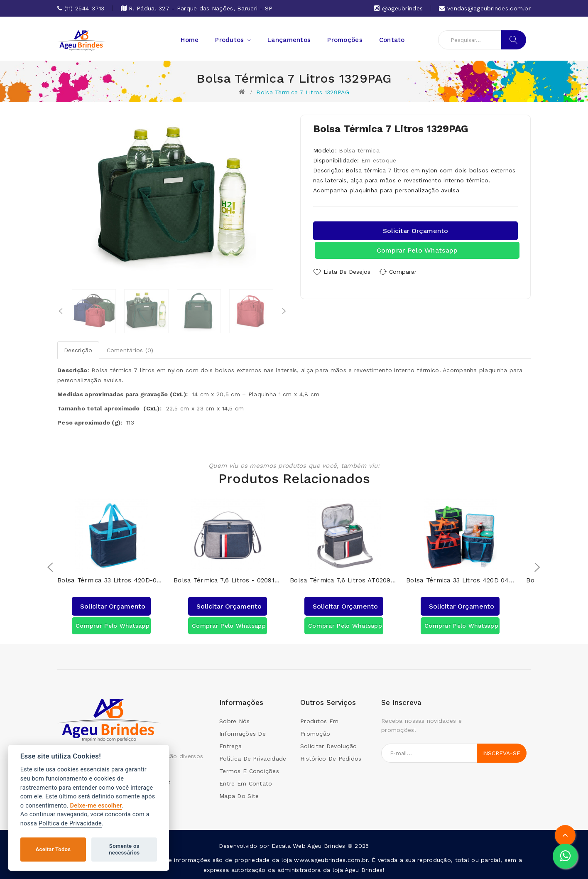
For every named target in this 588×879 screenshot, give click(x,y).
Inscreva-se (501, 753)
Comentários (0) (130, 350)
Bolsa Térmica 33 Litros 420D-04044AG (111, 581)
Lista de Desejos (347, 272)
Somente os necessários (124, 849)
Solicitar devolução (328, 746)
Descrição (78, 350)
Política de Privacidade (70, 824)
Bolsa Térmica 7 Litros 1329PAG (303, 92)
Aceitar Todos (53, 849)
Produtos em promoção (319, 727)
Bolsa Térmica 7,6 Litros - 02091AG (228, 581)
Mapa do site (239, 796)
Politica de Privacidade (253, 759)
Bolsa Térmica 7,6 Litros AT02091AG (344, 581)
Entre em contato (246, 783)
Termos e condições (249, 771)
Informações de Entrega (243, 740)
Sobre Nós (235, 721)
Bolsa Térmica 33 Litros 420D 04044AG (460, 581)
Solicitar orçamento (415, 231)
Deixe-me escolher (96, 806)
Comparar (406, 272)
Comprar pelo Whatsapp (417, 250)
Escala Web (289, 846)
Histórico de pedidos (331, 759)
